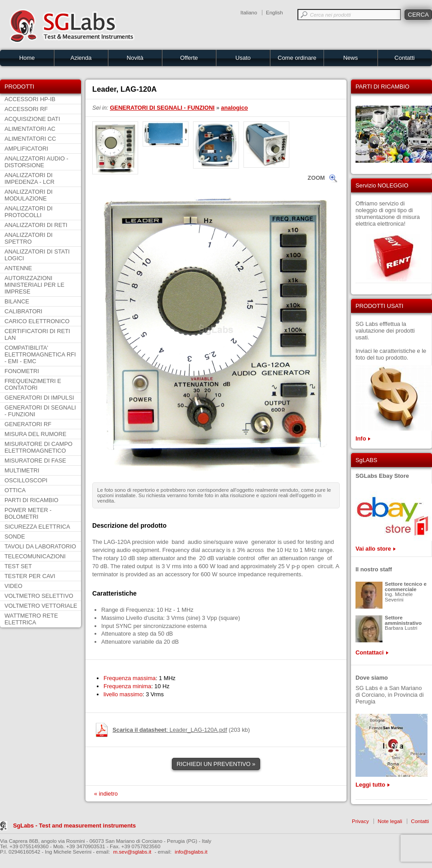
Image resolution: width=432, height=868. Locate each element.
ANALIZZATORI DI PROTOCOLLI (29, 212)
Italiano (249, 13)
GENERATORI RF (28, 424)
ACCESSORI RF (26, 109)
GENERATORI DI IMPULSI (39, 398)
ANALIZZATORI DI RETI (36, 225)
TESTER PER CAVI (30, 576)
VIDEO (13, 586)
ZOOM (316, 178)
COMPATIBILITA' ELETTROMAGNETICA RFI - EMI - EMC (40, 354)
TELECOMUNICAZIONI (35, 556)
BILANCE (17, 301)
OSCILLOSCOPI (26, 480)
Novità (135, 58)
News (351, 58)
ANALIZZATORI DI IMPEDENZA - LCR (29, 178)
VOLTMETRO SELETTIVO (39, 596)
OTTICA (15, 490)
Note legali (390, 821)
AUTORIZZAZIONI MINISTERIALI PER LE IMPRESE (34, 285)
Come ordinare (297, 58)
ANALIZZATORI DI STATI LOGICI (37, 255)
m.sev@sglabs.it (133, 852)
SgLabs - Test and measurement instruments (74, 826)
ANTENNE (18, 268)
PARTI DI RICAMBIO (31, 500)
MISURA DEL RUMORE (35, 434)
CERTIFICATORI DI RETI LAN (37, 334)
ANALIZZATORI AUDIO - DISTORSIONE (36, 162)
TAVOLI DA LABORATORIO (40, 546)
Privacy (360, 821)
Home (27, 58)
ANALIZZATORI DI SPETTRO (29, 238)
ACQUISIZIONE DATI (32, 119)
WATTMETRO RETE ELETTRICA (31, 619)
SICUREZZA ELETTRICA (37, 527)
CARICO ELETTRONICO (37, 321)
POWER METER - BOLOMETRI (28, 513)
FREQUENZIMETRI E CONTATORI (33, 384)
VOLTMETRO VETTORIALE (41, 606)
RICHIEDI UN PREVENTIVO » (216, 764)
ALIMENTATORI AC (30, 129)
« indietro (106, 794)
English (274, 13)
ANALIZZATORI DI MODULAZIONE (29, 195)
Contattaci (370, 652)
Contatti (405, 58)
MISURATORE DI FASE (35, 461)
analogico (234, 108)
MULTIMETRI (22, 470)
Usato (243, 58)
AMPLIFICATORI (26, 149)
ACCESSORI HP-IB (30, 99)
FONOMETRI (22, 371)
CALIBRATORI (23, 311)
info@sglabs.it (191, 852)
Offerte (189, 58)
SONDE (15, 536)
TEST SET (18, 566)
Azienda (81, 58)
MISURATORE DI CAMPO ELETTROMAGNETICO (38, 447)
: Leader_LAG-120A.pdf (170, 730)
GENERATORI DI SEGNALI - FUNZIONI (40, 411)
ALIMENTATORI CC (30, 139)
